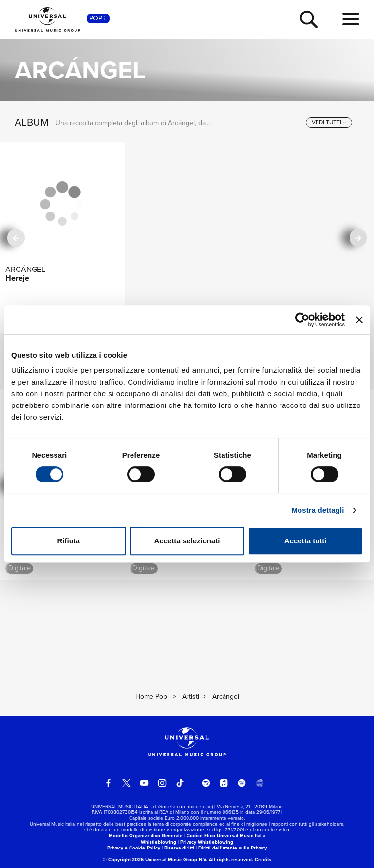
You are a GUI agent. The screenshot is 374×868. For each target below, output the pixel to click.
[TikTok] (180, 783)
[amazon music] (242, 783)
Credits (263, 859)
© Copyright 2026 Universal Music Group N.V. (155, 859)
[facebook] (109, 783)
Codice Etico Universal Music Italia (226, 836)
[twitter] (127, 783)
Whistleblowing (159, 842)
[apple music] (224, 783)
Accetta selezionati (187, 541)
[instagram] (162, 783)
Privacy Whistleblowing (207, 842)
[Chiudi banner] (359, 320)
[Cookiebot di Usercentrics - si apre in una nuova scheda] (302, 320)
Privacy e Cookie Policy (134, 848)
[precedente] (16, 238)
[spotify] (206, 783)
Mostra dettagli (318, 510)
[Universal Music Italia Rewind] (260, 783)
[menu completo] (351, 19)
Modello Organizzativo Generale (146, 836)
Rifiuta (68, 541)
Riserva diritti (179, 848)
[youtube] (144, 783)
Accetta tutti (306, 541)
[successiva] (358, 238)
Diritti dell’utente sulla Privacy (233, 848)
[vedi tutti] (329, 123)
